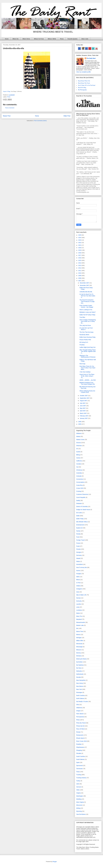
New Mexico (80, 686)
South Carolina (81, 756)
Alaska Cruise (80, 440)
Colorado (79, 476)
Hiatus (78, 561)
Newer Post (7, 116)
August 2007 (84, 401)
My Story (79, 668)
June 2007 (83, 406)
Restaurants (80, 735)
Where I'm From (39, 39)
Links (78, 607)
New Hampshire (81, 680)
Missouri (79, 650)
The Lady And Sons (85, 325)
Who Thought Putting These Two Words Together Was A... (88, 351)
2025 (80, 235)
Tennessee (79, 769)
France (78, 543)
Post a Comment (10, 108)
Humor (78, 571)
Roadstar (79, 744)
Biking (78, 455)
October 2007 (84, 396)
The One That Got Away (86, 332)
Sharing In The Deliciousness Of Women (88, 356)
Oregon (78, 711)
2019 (80, 250)
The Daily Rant (91, 58)
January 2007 (84, 418)
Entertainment (80, 525)
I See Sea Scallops (85, 372)
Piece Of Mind (80, 729)
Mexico (78, 635)
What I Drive (26, 39)
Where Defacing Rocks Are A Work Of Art (87, 392)
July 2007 (83, 403)
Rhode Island (80, 738)
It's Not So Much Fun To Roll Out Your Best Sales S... (87, 296)
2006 (80, 422)
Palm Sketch (80, 714)
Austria (78, 452)
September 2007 (85, 398)
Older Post (67, 116)
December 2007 (85, 283)
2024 (80, 238)
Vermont (79, 787)
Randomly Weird (84, 335)
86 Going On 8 (84, 342)
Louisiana (79, 610)
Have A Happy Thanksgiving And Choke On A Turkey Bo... (88, 321)
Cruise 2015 (80, 488)
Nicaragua (79, 692)
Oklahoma (79, 708)
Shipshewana (80, 747)
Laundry (79, 604)
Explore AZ (79, 528)
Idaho (78, 577)
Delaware (79, 503)
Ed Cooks (79, 513)
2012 (80, 268)
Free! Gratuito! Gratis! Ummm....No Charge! (86, 306)
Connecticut (80, 479)
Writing (78, 808)
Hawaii (78, 558)
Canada (79, 464)
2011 (80, 271)
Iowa (78, 592)
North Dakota (80, 698)
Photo (9, 97)
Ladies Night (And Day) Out (87, 347)
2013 (80, 265)
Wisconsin (79, 805)
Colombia (79, 473)
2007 (80, 281)
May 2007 (83, 408)
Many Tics (79, 616)
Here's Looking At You (86, 310)
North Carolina (80, 695)
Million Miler (80, 641)
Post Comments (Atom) (40, 121)
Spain (78, 762)
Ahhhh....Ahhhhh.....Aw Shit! (88, 380)
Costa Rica (79, 485)
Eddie (78, 516)
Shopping (79, 750)
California (79, 461)
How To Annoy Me (82, 567)
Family (78, 531)
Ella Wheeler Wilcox (82, 522)
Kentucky (79, 601)
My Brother (79, 662)
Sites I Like (85, 39)
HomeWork (80, 564)
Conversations (80, 482)
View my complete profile (83, 72)
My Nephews (80, 665)
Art (77, 449)
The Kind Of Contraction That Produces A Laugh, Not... (87, 301)
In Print (78, 583)
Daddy (78, 500)
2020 (80, 248)
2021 (80, 245)
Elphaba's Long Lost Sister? (88, 312)
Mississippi (79, 647)
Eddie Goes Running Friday (88, 337)
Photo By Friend (81, 723)
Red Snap (82, 364)
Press (62, 39)
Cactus (78, 458)
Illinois (78, 580)
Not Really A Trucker (82, 702)
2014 (80, 263)
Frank (78, 546)
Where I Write (52, 39)
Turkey (78, 781)
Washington (80, 796)
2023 (80, 240)
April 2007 (83, 411)
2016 (80, 258)
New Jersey (80, 683)
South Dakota (80, 759)
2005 (80, 424)
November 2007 (85, 285)
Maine (78, 613)
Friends (78, 549)
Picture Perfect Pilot (85, 340)
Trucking (79, 775)
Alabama (79, 433)
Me (77, 628)
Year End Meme (81, 814)
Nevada (79, 677)
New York (79, 689)
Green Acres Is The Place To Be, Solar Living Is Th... (87, 376)
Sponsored (79, 766)
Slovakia (79, 753)
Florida (78, 534)
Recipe (78, 732)
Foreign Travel (80, 540)
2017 (80, 255)
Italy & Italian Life (81, 595)
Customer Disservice (82, 494)
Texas (78, 772)
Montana (79, 656)
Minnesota (79, 644)
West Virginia (80, 802)
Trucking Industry (81, 778)
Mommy (79, 653)
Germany (79, 555)
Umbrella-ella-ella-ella (86, 292)
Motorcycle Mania (81, 659)
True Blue (82, 317)
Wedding (79, 799)
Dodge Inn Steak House (83, 510)
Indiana (78, 586)
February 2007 (84, 416)
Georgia (79, 552)
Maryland (79, 619)
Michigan (79, 638)
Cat (77, 467)
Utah (78, 784)
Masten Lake (80, 625)
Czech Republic (81, 497)
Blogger (55, 862)
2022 (80, 243)
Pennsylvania (80, 717)
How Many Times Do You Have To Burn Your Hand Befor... (87, 368)
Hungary (79, 574)
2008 (80, 278)
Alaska (78, 436)
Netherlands (80, 674)
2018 (80, 253)
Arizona (78, 443)
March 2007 (83, 413)
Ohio (78, 705)
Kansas (78, 598)
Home (7, 39)
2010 (80, 273)
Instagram (79, 589)
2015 (80, 260)
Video (78, 790)
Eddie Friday (80, 519)
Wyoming (79, 811)
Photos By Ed (80, 726)
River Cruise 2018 (81, 741)
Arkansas (79, 446)
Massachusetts (81, 622)
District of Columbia (82, 507)
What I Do (16, 39)
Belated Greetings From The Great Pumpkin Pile (87, 383)
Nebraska (79, 671)
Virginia (78, 793)
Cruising (79, 491)
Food (78, 537)
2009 (80, 276)
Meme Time (80, 631)
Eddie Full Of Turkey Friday (87, 315)
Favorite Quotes (73, 39)
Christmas (79, 470)
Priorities (82, 345)
